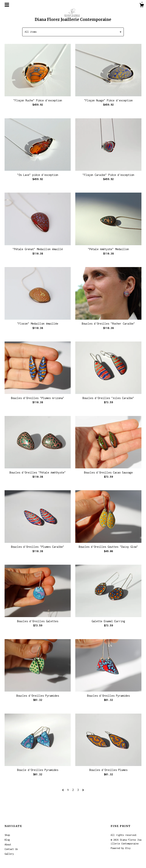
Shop (7, 835)
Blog (7, 840)
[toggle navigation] (7, 5)
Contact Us (11, 849)
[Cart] (142, 6)
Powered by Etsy (121, 848)
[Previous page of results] (64, 790)
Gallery (9, 854)
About (8, 845)
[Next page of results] (83, 790)
